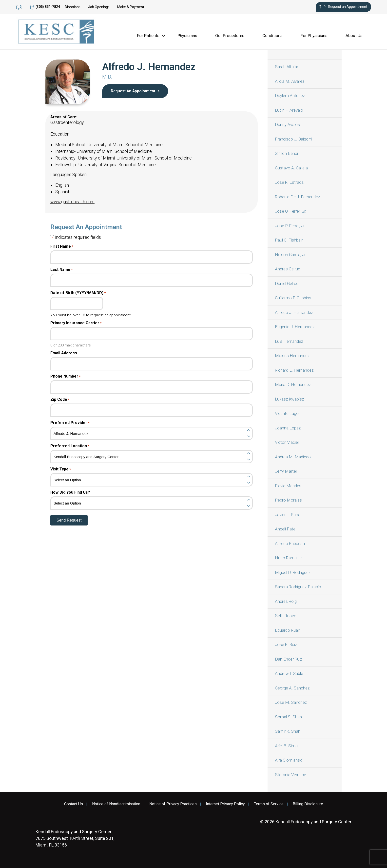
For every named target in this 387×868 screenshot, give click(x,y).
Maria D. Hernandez (293, 384)
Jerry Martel (286, 471)
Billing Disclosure (308, 804)
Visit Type (61, 469)
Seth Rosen (286, 616)
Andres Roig (286, 601)
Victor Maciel (287, 442)
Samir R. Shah (288, 731)
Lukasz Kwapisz (289, 399)
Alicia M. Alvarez (290, 81)
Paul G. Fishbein (289, 240)
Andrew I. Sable (289, 673)
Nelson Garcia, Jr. (291, 255)
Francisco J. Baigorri (293, 139)
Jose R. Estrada (289, 182)
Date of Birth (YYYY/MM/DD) (78, 293)
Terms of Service (269, 804)
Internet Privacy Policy (225, 804)
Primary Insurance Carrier (76, 323)
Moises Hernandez (292, 356)
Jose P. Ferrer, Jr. (290, 226)
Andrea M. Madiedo (293, 457)
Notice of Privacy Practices (173, 804)
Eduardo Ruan (288, 630)
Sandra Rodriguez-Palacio (298, 587)
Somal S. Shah (288, 717)
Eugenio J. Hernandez (295, 327)
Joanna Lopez (288, 428)
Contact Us (74, 804)
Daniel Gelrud (287, 283)
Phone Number (65, 376)
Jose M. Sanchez (291, 702)
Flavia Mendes (288, 486)
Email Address (64, 353)
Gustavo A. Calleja (291, 168)
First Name (62, 246)
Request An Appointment (133, 91)
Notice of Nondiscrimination (116, 804)
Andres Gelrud (288, 269)
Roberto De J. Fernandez (297, 197)
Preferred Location (70, 446)
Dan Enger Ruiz (289, 659)
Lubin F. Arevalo (289, 110)
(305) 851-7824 (45, 7)
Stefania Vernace (290, 775)
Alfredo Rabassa (290, 544)
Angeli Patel (286, 529)
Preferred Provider (70, 423)
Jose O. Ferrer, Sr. (291, 211)
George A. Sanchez (292, 688)
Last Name (61, 270)
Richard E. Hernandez (294, 370)
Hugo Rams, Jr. (289, 558)
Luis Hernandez (289, 341)
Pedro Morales (288, 500)
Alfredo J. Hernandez (294, 312)
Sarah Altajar (287, 67)
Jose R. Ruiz (286, 645)
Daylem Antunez (290, 96)
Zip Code (60, 400)
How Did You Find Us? (70, 492)
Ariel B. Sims (286, 746)
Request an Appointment (343, 7)
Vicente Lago (287, 413)
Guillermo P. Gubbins (293, 298)
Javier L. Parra (288, 515)
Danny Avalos (287, 124)
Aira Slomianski (289, 760)
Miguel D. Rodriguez (293, 572)
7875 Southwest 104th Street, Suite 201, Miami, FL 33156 (75, 838)
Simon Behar (287, 153)
